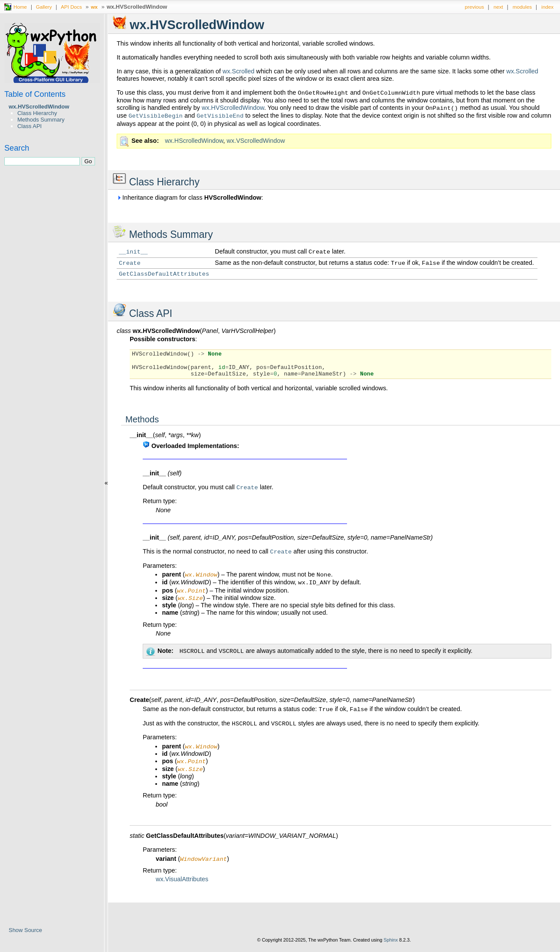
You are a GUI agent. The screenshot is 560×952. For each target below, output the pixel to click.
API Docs (71, 7)
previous (475, 7)
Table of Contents (35, 94)
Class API (29, 126)
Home (20, 7)
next (498, 7)
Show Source (25, 930)
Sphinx (391, 945)
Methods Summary (41, 120)
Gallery (44, 7)
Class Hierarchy (37, 113)
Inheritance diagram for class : (190, 198)
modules (522, 7)
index (547, 7)
